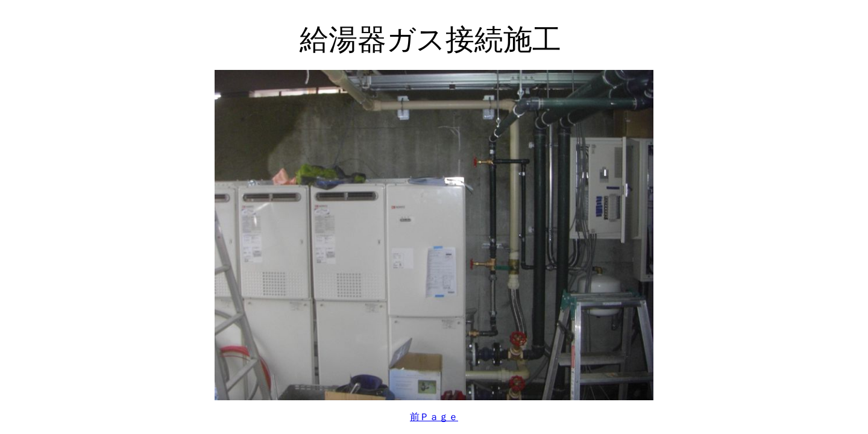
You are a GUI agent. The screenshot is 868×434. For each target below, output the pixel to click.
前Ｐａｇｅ (434, 417)
